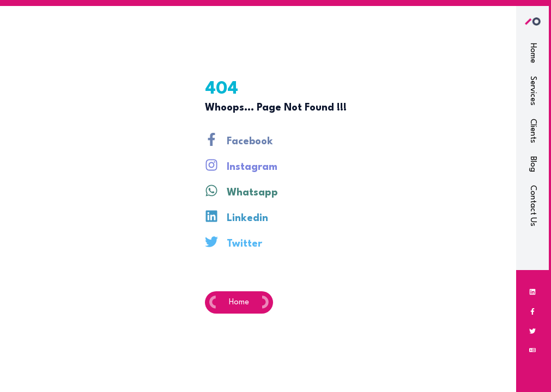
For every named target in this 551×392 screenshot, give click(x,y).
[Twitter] (532, 331)
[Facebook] (532, 311)
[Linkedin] (532, 292)
